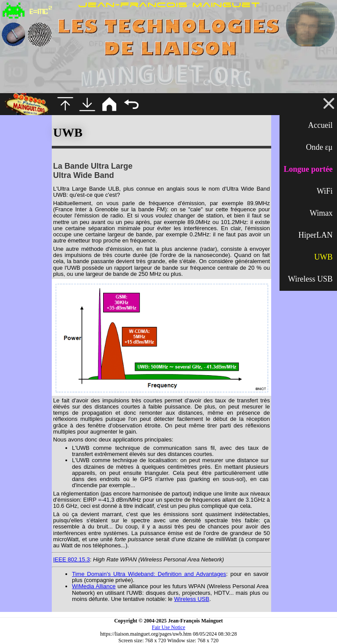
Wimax (321, 213)
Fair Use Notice (168, 627)
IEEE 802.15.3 (72, 559)
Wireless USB (310, 279)
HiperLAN (315, 235)
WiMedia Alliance (94, 586)
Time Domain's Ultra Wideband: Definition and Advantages (149, 574)
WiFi (325, 191)
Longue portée (308, 169)
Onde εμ (319, 147)
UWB (323, 257)
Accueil (320, 125)
